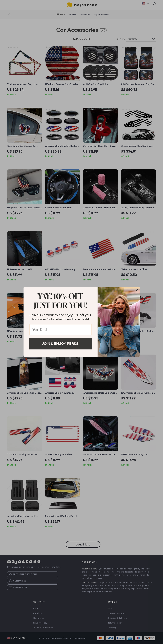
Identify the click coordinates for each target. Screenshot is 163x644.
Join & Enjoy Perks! (61, 344)
